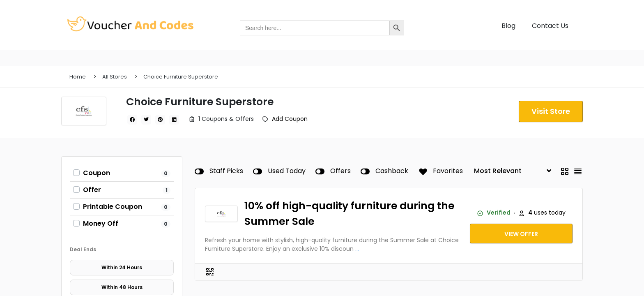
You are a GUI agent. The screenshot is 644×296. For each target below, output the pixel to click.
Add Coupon (290, 119)
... (357, 249)
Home (78, 77)
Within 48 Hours (122, 287)
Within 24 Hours (122, 267)
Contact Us (550, 26)
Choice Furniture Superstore (181, 77)
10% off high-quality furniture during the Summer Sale (349, 214)
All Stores (115, 77)
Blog (508, 26)
